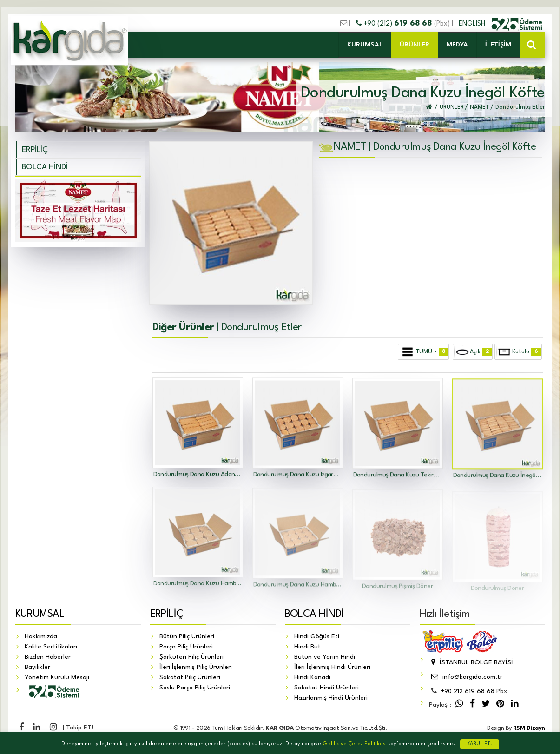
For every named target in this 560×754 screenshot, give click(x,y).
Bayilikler (37, 668)
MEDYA (457, 45)
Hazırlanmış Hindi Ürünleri (331, 698)
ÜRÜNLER (415, 45)
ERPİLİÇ (35, 150)
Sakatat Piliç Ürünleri (190, 678)
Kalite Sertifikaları (51, 647)
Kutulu (518, 352)
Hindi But (307, 647)
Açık (473, 352)
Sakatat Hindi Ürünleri (326, 688)
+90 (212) (395, 24)
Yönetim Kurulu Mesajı (57, 678)
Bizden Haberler (48, 657)
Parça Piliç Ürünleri (186, 647)
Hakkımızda (41, 637)
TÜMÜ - (424, 352)
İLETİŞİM (498, 45)
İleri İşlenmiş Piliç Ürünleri (196, 668)
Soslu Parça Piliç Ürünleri (195, 688)
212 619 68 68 (468, 692)
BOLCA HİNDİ (45, 167)
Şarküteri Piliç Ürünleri (191, 657)
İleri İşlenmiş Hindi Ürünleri (332, 668)
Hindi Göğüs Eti (317, 637)
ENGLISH (473, 24)
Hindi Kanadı (312, 678)
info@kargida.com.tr (466, 677)
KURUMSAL (365, 45)
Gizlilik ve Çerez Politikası (355, 744)
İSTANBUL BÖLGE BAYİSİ (471, 663)
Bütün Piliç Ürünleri (187, 637)
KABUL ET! (480, 744)
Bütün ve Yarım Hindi (325, 657)
